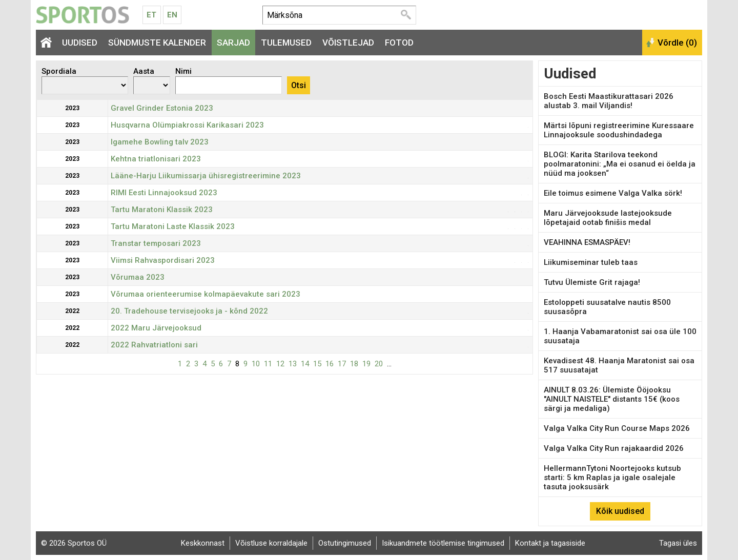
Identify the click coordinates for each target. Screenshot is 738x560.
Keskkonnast (203, 543)
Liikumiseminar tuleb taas (591, 262)
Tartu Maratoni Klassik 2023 (162, 210)
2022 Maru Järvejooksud (156, 328)
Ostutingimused (345, 543)
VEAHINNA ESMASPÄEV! (587, 242)
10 (256, 364)
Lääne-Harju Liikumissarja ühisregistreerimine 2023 (206, 176)
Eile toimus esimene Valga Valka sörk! (613, 193)
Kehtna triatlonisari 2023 (156, 159)
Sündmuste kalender (157, 43)
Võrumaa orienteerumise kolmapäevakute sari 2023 (206, 294)
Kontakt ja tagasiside (550, 543)
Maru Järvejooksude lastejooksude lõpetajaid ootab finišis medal (608, 218)
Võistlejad (348, 43)
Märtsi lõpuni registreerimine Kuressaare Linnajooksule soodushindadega (619, 130)
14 (305, 364)
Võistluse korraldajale (271, 543)
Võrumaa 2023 (138, 277)
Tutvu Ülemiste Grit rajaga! (592, 282)
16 (330, 364)
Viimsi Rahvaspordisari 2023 (163, 260)
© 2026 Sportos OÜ (74, 543)
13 (293, 364)
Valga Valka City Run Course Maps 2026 (617, 428)
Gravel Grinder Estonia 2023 (162, 108)
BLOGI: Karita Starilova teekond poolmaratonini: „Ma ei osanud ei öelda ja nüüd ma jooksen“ (620, 164)
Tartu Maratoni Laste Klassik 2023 (173, 226)
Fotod (399, 43)
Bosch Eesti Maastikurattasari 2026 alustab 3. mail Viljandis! (609, 101)
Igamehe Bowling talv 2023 (160, 142)
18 (354, 364)
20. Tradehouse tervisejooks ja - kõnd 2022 (189, 311)
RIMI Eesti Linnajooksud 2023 (164, 193)
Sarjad (233, 43)
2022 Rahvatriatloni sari (154, 345)
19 (366, 364)
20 (379, 364)
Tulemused (286, 43)
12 (280, 364)
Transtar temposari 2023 (156, 243)
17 (342, 364)
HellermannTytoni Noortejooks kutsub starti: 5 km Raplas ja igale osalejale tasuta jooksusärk (612, 478)
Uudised (80, 43)
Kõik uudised (620, 511)
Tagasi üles (678, 543)
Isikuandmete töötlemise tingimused (443, 543)
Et (151, 15)
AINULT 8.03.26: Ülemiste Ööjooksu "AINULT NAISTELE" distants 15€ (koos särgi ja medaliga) (612, 399)
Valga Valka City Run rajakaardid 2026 (614, 448)
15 (317, 364)
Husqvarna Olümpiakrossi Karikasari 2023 (187, 125)
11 (268, 364)
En (172, 15)
